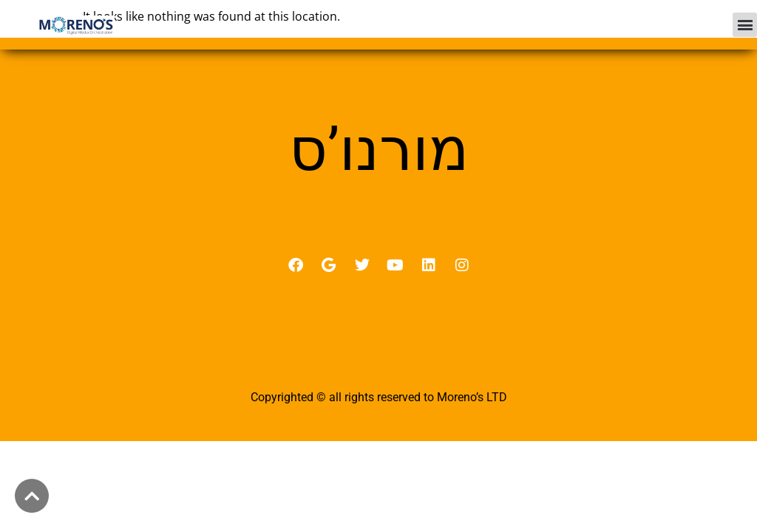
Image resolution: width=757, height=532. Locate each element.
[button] (745, 25)
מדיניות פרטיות (379, 364)
